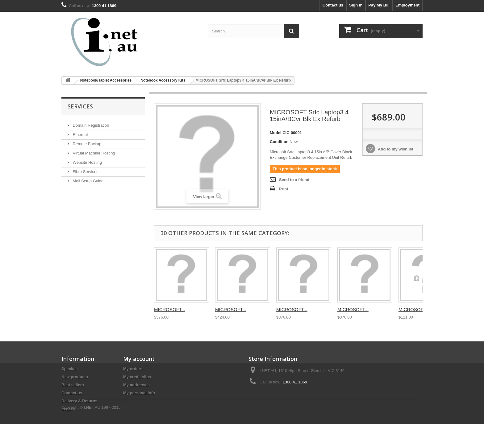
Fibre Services (85, 169)
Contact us (333, 5)
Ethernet (80, 132)
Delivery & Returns (79, 401)
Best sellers (73, 385)
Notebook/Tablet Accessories (106, 80)
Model (276, 133)
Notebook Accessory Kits (163, 80)
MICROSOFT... (170, 309)
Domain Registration (90, 123)
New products (75, 377)
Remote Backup (86, 141)
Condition (279, 142)
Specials (70, 369)
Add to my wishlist (395, 149)
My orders (133, 369)
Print (284, 189)
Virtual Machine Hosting (93, 151)
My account (139, 359)
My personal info (139, 393)
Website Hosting (87, 160)
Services (80, 106)
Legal (67, 409)
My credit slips (137, 377)
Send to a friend (294, 180)
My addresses (136, 385)
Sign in (356, 5)
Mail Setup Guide (88, 178)
